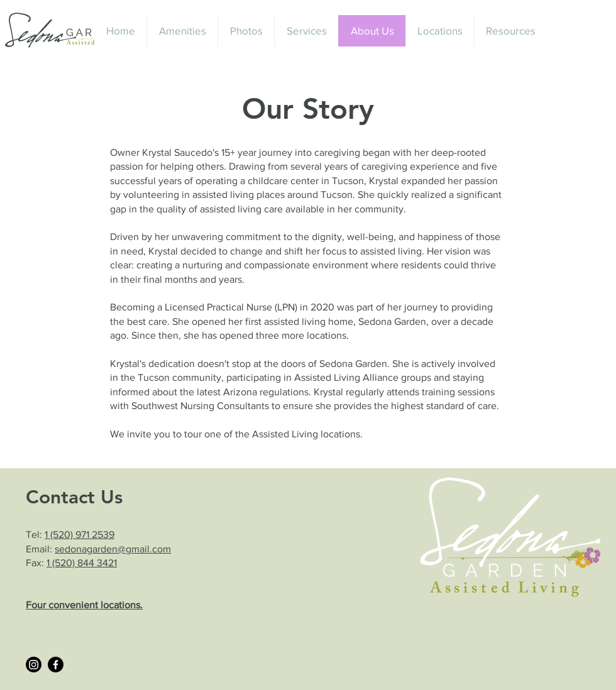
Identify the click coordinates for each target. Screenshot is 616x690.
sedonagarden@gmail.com (113, 549)
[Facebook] (56, 665)
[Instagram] (34, 665)
